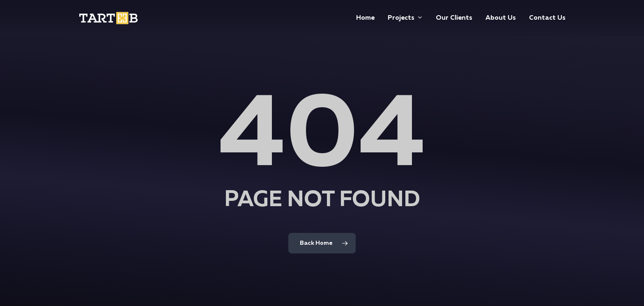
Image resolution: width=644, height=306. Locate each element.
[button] (628, 4)
